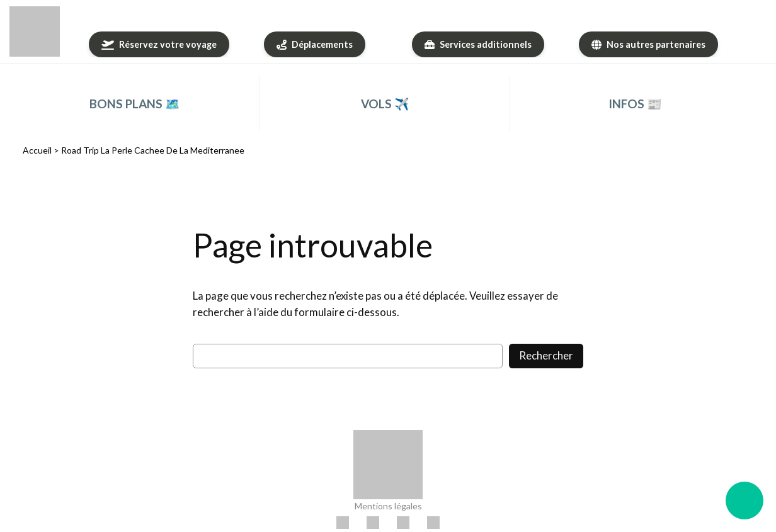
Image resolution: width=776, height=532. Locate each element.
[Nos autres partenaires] (648, 44)
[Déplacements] (315, 44)
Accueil (37, 150)
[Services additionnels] (478, 44)
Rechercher (546, 355)
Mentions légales (388, 506)
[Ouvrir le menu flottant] (745, 501)
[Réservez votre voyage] (159, 44)
